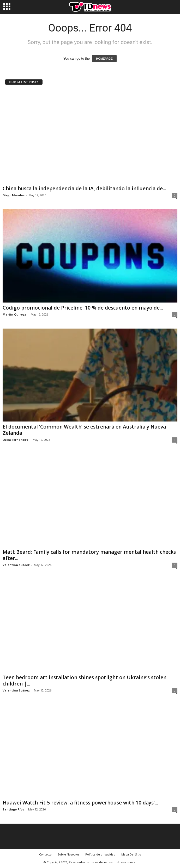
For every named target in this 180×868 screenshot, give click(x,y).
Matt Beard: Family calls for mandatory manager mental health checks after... (89, 555)
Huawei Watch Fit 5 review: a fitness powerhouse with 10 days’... (80, 803)
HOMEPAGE (104, 59)
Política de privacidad (100, 854)
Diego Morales (14, 195)
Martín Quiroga (15, 314)
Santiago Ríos (13, 809)
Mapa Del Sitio (131, 854)
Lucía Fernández (16, 440)
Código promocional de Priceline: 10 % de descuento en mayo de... (83, 308)
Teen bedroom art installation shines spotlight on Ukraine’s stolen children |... (85, 681)
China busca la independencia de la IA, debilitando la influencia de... (84, 188)
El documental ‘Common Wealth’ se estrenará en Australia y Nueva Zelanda (84, 430)
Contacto (45, 854)
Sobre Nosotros (68, 854)
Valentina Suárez (16, 565)
